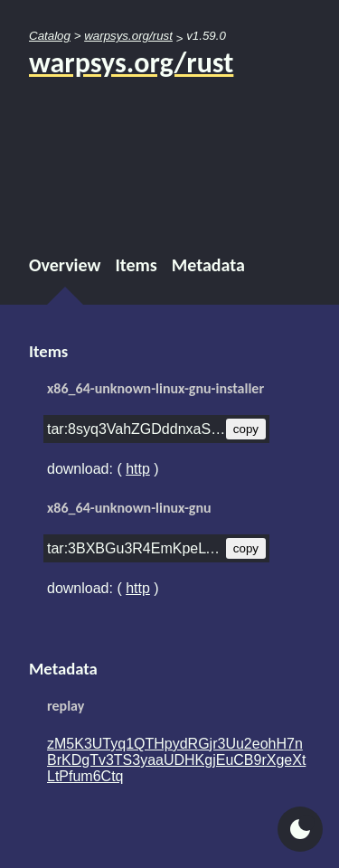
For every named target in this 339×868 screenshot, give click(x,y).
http (138, 469)
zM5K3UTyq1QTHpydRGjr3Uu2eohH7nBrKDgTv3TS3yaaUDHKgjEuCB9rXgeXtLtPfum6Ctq (176, 760)
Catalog (50, 36)
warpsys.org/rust (128, 36)
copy (246, 429)
